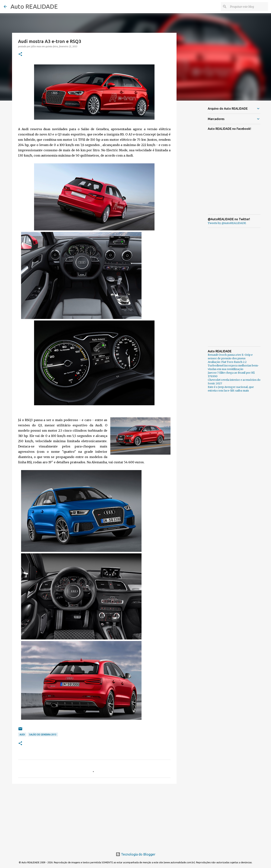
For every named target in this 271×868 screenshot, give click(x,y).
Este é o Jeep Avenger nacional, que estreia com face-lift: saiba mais (231, 389)
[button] (20, 54)
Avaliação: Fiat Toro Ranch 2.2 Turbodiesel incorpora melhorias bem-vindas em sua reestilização (233, 366)
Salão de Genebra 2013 (43, 735)
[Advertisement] (94, 816)
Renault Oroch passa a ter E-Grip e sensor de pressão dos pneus (230, 357)
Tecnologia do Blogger (136, 854)
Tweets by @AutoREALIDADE (227, 223)
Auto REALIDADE (34, 6)
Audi (22, 735)
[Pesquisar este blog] (248, 7)
